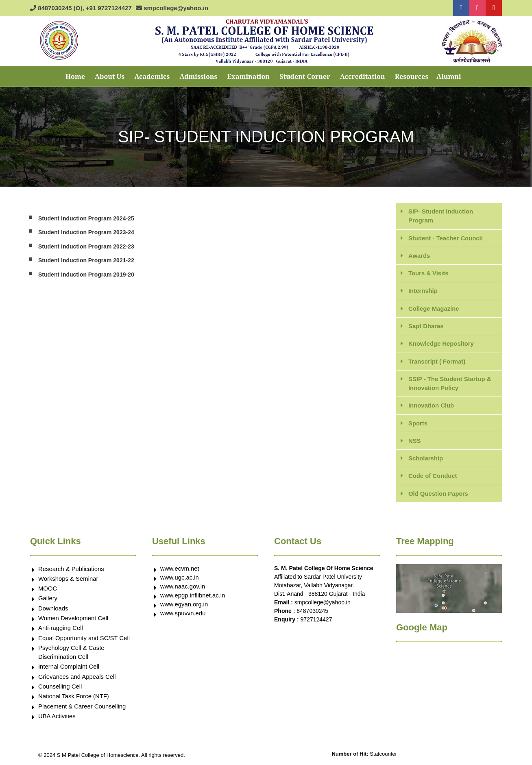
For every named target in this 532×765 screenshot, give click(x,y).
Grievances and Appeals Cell (77, 679)
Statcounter (383, 757)
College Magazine (434, 309)
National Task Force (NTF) (74, 699)
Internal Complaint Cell (69, 669)
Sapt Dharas (426, 326)
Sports (418, 424)
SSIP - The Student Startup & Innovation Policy (450, 384)
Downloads (53, 610)
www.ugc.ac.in (180, 579)
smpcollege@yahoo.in (323, 604)
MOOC (48, 590)
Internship (423, 291)
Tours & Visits (428, 274)
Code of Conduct (433, 477)
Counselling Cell (60, 689)
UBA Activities (57, 719)
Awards (419, 256)
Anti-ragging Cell (61, 630)
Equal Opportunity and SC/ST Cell (84, 640)
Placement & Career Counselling (83, 709)
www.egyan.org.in (184, 606)
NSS (415, 442)
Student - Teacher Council (446, 238)
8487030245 (312, 612)
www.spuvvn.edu (183, 615)
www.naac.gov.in (183, 588)
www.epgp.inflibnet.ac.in (193, 597)
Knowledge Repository (442, 344)
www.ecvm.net (180, 570)
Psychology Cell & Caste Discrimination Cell (72, 655)
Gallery (48, 600)
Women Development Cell (74, 620)
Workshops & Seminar (69, 580)
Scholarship (426, 459)
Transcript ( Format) (437, 362)
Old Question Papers (438, 495)
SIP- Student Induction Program (441, 216)
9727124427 (316, 621)
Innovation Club (431, 406)
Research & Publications (71, 570)
